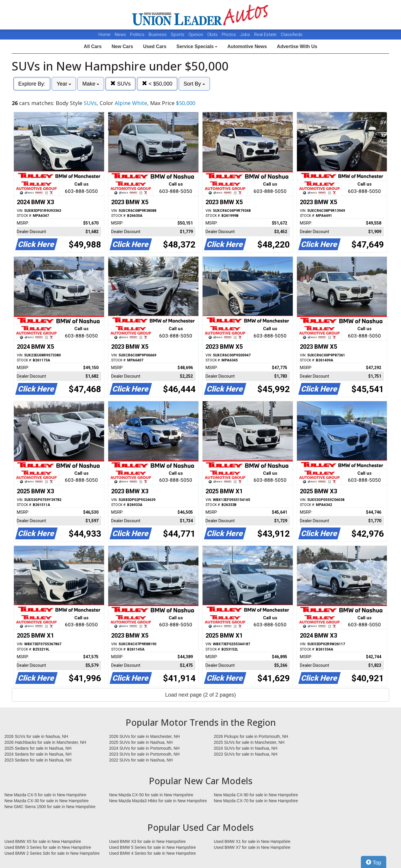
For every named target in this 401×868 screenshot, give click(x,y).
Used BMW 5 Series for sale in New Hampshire (152, 847)
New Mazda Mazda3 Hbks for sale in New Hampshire (158, 801)
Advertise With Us (297, 46)
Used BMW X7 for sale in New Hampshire (252, 847)
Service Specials (197, 46)
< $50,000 (157, 84)
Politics (137, 35)
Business (158, 35)
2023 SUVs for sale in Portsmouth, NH (144, 754)
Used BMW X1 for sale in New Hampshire (252, 841)
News (120, 35)
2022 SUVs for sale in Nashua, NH (141, 760)
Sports (178, 35)
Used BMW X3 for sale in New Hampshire (147, 841)
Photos (229, 35)
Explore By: (32, 84)
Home (105, 35)
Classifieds (292, 35)
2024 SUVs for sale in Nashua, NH (246, 748)
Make (91, 84)
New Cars (122, 46)
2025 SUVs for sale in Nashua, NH (141, 742)
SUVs (120, 84)
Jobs (246, 35)
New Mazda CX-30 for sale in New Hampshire (47, 801)
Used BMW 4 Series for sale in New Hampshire (152, 853)
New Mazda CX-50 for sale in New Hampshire (151, 795)
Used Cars (155, 46)
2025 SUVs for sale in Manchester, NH (249, 742)
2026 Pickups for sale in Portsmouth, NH (251, 736)
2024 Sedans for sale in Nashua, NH (38, 754)
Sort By (194, 84)
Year (64, 84)
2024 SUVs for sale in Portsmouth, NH (144, 748)
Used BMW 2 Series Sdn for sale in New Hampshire (52, 853)
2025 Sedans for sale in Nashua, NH (38, 748)
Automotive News (247, 46)
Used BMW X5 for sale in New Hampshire (43, 841)
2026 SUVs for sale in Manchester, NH (144, 736)
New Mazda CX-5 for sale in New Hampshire (45, 795)
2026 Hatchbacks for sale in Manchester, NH (45, 742)
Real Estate (266, 35)
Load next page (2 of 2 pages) (200, 695)
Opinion (196, 35)
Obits (213, 35)
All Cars (93, 46)
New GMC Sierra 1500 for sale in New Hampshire (50, 807)
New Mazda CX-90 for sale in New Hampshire (256, 795)
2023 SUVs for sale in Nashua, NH (246, 754)
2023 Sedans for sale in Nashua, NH (38, 760)
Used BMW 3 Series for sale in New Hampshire (48, 847)
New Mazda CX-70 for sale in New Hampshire (256, 801)
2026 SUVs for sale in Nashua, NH (36, 736)
